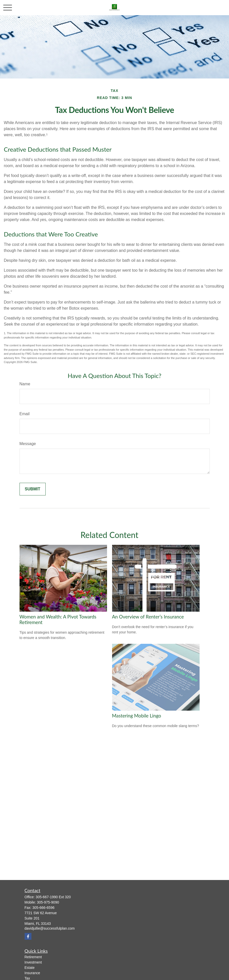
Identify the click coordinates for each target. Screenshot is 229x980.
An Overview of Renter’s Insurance (148, 617)
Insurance (32, 973)
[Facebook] (28, 936)
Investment (33, 962)
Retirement (33, 957)
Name (25, 384)
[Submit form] (33, 489)
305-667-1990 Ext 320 (53, 897)
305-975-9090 (48, 902)
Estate (30, 968)
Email (25, 414)
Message (28, 444)
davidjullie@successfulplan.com (50, 928)
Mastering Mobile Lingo (137, 716)
